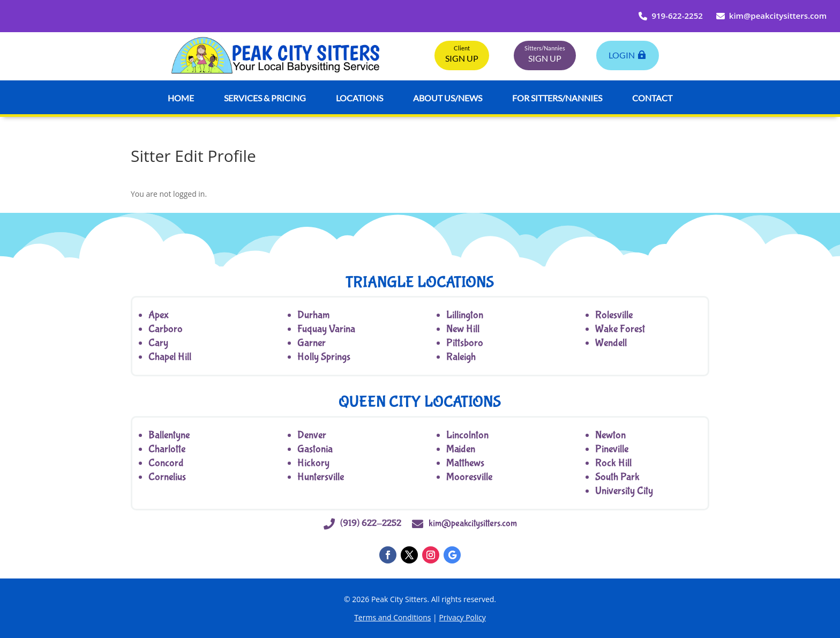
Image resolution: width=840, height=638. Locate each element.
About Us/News (448, 98)
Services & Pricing (265, 98)
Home (181, 98)
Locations (359, 98)
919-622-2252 (670, 16)
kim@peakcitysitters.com (771, 16)
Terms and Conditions (392, 617)
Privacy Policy (462, 617)
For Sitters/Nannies (557, 98)
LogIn (622, 55)
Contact (652, 98)
